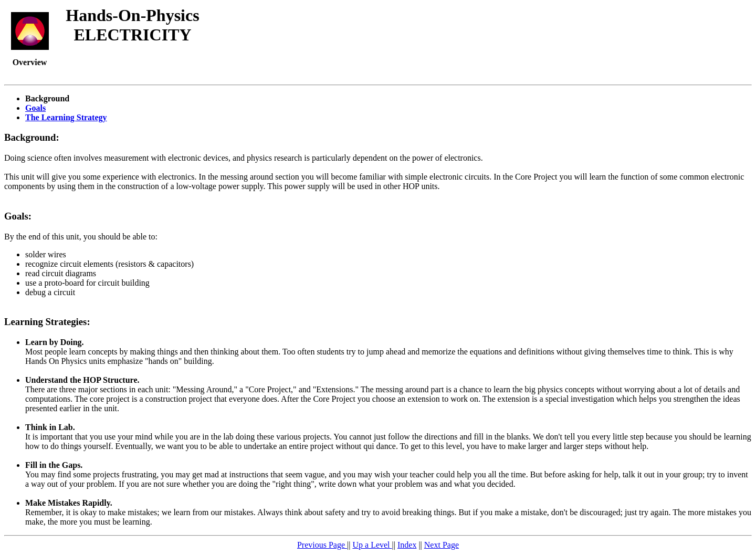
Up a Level (372, 545)
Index (407, 545)
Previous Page (322, 545)
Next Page (442, 545)
